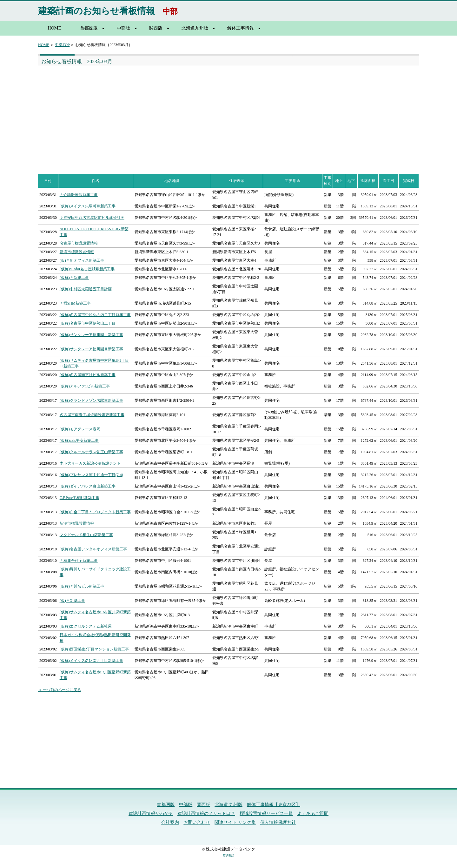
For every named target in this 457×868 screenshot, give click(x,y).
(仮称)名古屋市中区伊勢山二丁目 (88, 323)
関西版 (156, 28)
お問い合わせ (197, 822)
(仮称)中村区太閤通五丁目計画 (86, 289)
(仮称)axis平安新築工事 (79, 441)
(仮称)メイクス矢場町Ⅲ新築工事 (88, 206)
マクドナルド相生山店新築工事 (86, 535)
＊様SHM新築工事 (75, 303)
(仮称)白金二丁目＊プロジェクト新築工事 (95, 512)
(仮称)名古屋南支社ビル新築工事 (88, 375)
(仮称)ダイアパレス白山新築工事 (88, 486)
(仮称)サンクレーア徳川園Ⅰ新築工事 (91, 335)
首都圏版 (89, 28)
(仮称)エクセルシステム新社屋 (86, 626)
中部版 (123, 28)
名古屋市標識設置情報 (79, 243)
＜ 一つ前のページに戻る (60, 690)
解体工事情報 (241, 28)
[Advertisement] (132, 114)
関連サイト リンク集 (235, 822)
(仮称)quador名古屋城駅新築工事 (87, 269)
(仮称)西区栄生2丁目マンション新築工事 (94, 649)
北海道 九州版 (228, 805)
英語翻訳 (228, 856)
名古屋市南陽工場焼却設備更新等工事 (92, 415)
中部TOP (62, 45)
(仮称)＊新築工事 (74, 278)
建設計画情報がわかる (151, 814)
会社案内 (170, 822)
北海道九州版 (195, 28)
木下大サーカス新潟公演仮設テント (90, 463)
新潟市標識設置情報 (77, 252)
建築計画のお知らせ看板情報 (96, 11)
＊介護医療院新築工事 (79, 195)
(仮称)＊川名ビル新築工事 (82, 586)
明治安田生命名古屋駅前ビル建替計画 (92, 218)
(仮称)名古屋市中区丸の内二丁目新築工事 (95, 315)
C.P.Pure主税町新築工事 (79, 498)
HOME (54, 28)
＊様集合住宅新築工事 (79, 561)
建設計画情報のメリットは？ (206, 814)
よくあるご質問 (313, 814)
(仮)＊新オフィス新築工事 (82, 260)
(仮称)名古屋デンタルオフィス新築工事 (93, 549)
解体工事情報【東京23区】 (274, 805)
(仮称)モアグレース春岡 (80, 429)
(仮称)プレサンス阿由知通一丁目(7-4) (91, 475)
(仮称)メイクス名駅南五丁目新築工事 (91, 661)
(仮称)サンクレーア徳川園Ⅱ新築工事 (91, 349)
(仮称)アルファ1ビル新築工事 (85, 386)
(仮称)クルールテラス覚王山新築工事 (91, 452)
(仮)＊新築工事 (72, 601)
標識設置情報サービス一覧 (266, 814)
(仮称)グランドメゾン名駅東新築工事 (91, 400)
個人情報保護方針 (278, 822)
